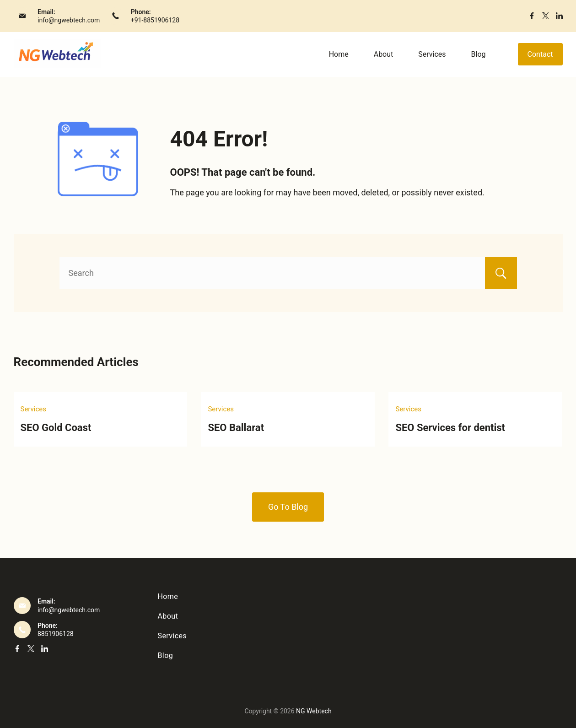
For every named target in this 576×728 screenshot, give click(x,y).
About (384, 54)
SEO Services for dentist (450, 428)
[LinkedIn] (559, 16)
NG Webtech (314, 711)
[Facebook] (532, 16)
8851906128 (56, 634)
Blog (479, 54)
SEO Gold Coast (56, 428)
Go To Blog (288, 507)
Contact (540, 54)
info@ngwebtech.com (69, 20)
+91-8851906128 (155, 20)
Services (432, 54)
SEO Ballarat (236, 428)
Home (339, 54)
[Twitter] (546, 16)
